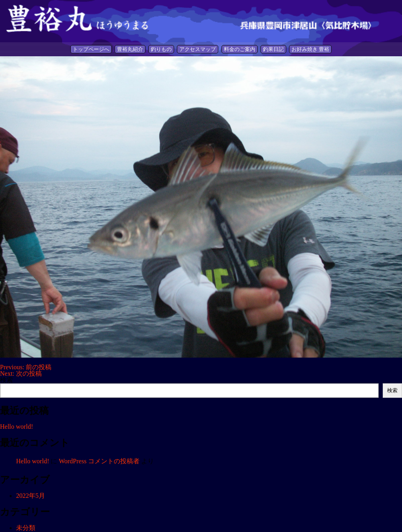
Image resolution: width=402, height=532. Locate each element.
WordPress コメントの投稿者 (99, 461)
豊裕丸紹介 (130, 49)
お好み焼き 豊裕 (310, 49)
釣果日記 (273, 49)
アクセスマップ (198, 49)
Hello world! (16, 427)
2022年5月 (31, 496)
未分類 (26, 528)
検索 (6, 380)
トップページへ (91, 49)
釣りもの (161, 49)
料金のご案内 (240, 49)
